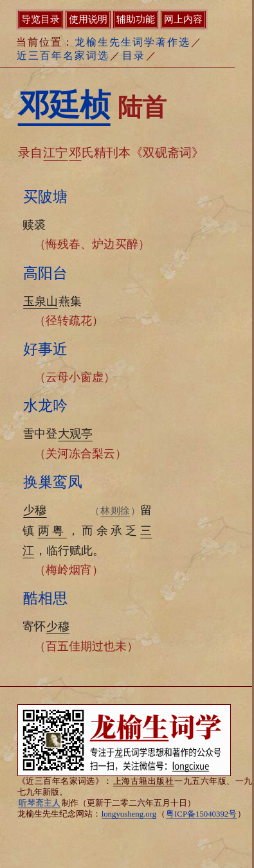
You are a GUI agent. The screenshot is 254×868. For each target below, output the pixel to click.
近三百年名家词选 (63, 56)
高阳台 (45, 273)
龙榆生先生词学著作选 (132, 42)
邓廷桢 (64, 105)
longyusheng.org (129, 814)
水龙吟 (45, 405)
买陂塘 (45, 197)
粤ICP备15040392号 (201, 814)
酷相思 (45, 598)
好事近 (45, 349)
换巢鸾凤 (53, 482)
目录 (134, 56)
